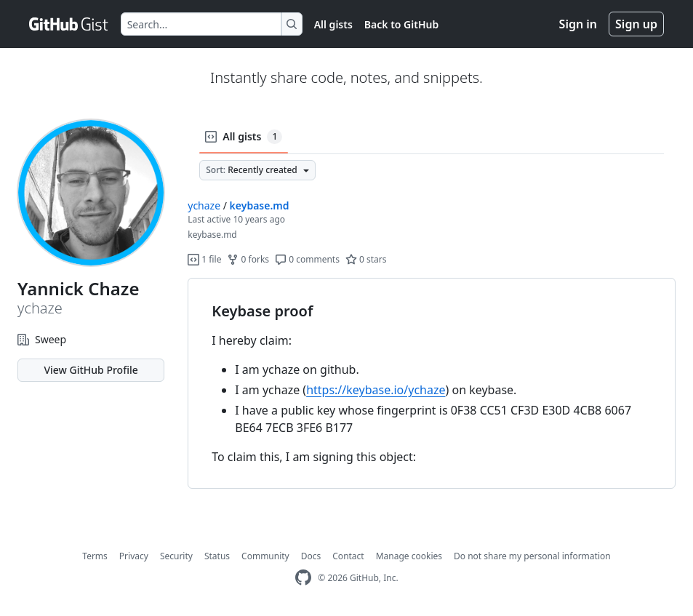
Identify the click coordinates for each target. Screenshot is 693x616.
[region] (432, 384)
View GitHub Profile (91, 370)
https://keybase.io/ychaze (376, 390)
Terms (95, 556)
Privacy (134, 556)
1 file (204, 259)
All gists (333, 24)
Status (217, 556)
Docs (311, 556)
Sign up (636, 24)
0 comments (307, 259)
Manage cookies (409, 556)
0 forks (248, 259)
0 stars (366, 259)
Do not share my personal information (532, 556)
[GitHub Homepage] (303, 578)
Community (265, 556)
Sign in (578, 24)
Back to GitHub (401, 24)
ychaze (204, 205)
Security (176, 556)
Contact (348, 556)
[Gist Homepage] (69, 24)
